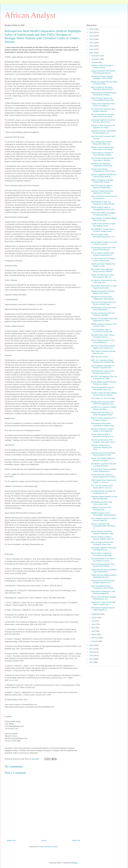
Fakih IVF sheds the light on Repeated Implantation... (102, 187)
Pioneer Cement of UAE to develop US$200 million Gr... (103, 538)
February (95, 638)
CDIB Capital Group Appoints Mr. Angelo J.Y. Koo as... (104, 481)
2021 (92, 46)
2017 (92, 649)
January (95, 641)
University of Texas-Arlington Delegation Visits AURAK (102, 77)
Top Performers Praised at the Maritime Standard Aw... (102, 372)
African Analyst (30, 15)
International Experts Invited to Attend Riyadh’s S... (103, 609)
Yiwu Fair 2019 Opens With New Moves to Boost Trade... (103, 303)
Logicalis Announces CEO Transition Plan (101, 509)
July (93, 621)
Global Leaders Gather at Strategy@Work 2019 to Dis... (103, 208)
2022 (92, 43)
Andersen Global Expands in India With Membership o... (104, 498)
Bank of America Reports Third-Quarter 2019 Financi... (103, 565)
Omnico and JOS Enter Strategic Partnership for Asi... (104, 598)
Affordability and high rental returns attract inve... (101, 503)
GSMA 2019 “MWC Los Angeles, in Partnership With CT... (104, 214)
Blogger (75, 863)
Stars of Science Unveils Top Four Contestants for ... (104, 197)
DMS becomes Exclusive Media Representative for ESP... (103, 454)
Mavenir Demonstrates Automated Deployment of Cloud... (104, 320)
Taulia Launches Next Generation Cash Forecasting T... (104, 571)
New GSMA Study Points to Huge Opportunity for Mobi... (104, 287)
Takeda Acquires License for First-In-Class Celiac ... (104, 325)
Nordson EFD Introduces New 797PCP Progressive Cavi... (103, 403)
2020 (92, 49)
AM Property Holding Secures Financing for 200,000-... (102, 159)
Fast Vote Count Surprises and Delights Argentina (103, 110)
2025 (92, 32)
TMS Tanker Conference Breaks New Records (103, 352)
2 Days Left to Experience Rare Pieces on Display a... (103, 105)
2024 (92, 36)
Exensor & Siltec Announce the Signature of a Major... (103, 126)
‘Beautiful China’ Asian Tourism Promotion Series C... (103, 336)
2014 (92, 659)
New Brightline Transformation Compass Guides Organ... (103, 230)
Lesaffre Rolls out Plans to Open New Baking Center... (103, 225)
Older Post (76, 840)
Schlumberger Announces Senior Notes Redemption (104, 309)
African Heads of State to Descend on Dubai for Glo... (103, 435)
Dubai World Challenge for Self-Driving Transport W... (103, 593)
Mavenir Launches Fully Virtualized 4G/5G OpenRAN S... (103, 526)
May (93, 628)
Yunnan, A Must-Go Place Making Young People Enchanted (104, 394)
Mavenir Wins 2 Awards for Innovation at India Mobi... (102, 554)
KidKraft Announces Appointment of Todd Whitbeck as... (104, 132)
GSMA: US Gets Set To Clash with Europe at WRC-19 (102, 276)
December (96, 56)
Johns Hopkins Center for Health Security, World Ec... (103, 519)
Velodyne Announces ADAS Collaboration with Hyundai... (103, 298)
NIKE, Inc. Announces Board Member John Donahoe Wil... (103, 361)
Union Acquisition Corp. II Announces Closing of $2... (102, 331)
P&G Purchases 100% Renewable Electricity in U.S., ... (103, 237)
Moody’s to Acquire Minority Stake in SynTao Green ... (104, 83)
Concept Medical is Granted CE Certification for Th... (103, 492)
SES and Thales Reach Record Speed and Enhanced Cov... (103, 347)
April (93, 631)
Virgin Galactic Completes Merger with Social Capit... (104, 219)
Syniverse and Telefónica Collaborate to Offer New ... (102, 165)
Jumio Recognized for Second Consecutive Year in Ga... (102, 388)
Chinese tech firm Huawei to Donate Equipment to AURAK (103, 476)
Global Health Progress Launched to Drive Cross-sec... (104, 243)
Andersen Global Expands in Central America (102, 66)
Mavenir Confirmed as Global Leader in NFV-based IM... (102, 430)
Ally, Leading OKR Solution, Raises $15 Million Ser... (102, 143)
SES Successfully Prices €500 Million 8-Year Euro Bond (103, 116)
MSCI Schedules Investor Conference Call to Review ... (103, 587)
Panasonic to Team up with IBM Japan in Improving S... (103, 603)
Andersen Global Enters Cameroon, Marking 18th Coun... (101, 447)
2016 (92, 652)
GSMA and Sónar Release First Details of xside (103, 265)
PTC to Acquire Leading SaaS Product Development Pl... (102, 254)
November (96, 59)
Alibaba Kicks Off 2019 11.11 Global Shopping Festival (102, 414)
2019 (92, 53)
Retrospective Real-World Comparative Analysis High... (103, 425)
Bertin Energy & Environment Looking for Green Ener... (102, 543)
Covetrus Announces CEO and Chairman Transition (103, 314)
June (94, 624)
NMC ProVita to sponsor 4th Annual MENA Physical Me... (103, 99)
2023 (92, 39)
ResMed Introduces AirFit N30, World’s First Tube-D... (103, 292)
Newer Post (11, 840)
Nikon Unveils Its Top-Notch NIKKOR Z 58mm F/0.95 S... (103, 88)
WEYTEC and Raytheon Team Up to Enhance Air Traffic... (104, 377)
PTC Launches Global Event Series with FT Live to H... (102, 487)
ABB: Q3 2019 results (99, 357)
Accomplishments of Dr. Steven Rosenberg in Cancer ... (103, 560)
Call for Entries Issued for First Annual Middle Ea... (103, 341)
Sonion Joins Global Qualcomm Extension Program (103, 459)
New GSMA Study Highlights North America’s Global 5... (102, 270)
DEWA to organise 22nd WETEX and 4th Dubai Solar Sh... (103, 176)
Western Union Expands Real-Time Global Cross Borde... (103, 148)
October (95, 62)
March (94, 634)
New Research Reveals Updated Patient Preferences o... (104, 470)
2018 (92, 645)
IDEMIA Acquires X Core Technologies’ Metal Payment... (104, 514)
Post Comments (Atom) (49, 847)
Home (44, 840)
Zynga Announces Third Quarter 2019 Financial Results (103, 72)
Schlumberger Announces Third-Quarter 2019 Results (103, 249)
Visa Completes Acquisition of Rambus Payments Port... (102, 367)
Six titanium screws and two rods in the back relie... (104, 281)
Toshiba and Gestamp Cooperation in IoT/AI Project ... (104, 170)
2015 (92, 655)
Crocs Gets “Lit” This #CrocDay (103, 398)
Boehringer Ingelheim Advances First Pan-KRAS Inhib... (103, 121)
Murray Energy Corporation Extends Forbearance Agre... (103, 532)
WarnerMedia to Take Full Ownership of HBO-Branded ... (104, 203)
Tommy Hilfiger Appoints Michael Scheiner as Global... (103, 383)
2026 (92, 29)
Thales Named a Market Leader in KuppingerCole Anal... (104, 576)
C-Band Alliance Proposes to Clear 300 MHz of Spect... (102, 154)
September (96, 614)
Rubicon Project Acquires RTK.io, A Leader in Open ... (104, 419)
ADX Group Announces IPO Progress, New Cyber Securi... (104, 441)
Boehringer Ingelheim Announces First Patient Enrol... (104, 549)
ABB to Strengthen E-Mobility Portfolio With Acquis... (102, 181)
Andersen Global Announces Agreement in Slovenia (102, 192)
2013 (92, 662)
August (94, 617)
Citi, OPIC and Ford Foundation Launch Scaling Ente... (103, 259)
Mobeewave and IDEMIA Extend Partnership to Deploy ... (103, 94)
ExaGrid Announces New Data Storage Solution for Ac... (103, 582)
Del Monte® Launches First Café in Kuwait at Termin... (104, 465)
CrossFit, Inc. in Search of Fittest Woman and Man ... (104, 408)
